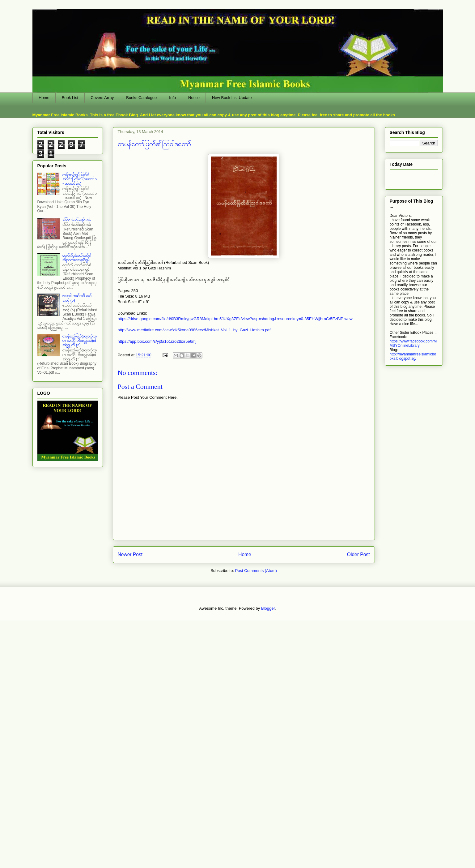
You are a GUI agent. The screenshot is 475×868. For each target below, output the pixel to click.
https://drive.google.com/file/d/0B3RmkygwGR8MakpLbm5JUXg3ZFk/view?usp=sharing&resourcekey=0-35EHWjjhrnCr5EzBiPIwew (235, 319)
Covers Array (102, 98)
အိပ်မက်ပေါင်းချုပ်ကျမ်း (77, 219)
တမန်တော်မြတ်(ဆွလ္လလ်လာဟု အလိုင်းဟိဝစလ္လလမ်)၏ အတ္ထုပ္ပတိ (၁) (80, 341)
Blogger (268, 608)
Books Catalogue (141, 98)
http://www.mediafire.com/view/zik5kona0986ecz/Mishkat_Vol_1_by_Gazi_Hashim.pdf (194, 330)
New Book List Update (232, 98)
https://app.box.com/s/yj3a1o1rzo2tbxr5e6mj (157, 341)
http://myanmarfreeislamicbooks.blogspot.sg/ (413, 356)
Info (172, 98)
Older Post (358, 554)
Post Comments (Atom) (256, 571)
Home (44, 98)
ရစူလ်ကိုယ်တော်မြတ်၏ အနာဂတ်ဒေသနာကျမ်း (77, 258)
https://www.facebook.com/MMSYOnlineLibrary (413, 343)
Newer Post (130, 554)
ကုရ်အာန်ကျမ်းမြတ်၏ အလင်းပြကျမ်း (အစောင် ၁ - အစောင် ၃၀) (80, 179)
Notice (194, 98)
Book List (70, 98)
